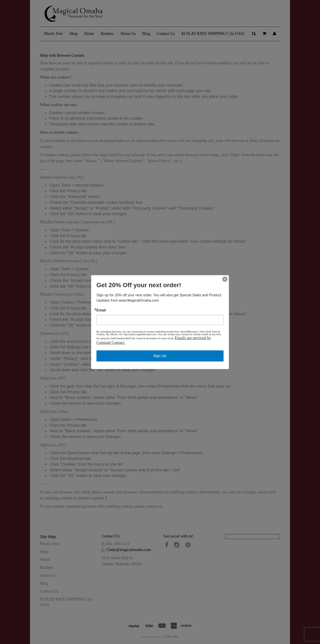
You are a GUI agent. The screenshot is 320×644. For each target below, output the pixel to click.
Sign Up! (160, 356)
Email (101, 310)
